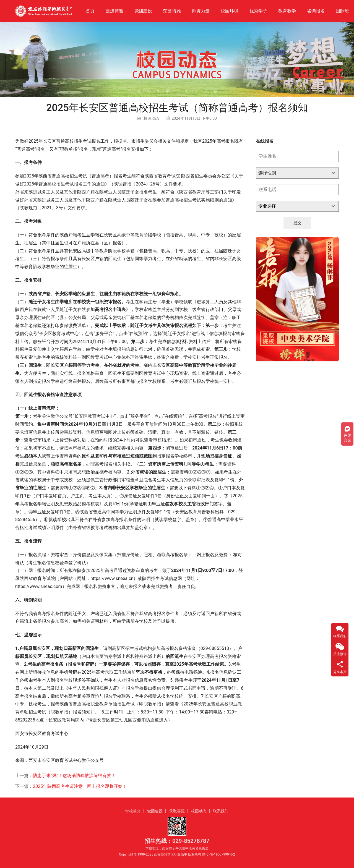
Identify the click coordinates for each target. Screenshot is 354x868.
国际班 (342, 11)
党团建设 (143, 11)
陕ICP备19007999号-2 (219, 854)
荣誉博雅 (172, 11)
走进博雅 (114, 11)
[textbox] (292, 173)
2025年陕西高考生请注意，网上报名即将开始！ (80, 786)
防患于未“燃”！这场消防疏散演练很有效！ (74, 776)
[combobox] (297, 173)
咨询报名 (316, 11)
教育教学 (287, 11)
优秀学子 (258, 11)
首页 (90, 11)
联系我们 (221, 811)
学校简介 (133, 811)
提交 (297, 223)
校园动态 (151, 118)
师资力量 (201, 11)
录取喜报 (177, 811)
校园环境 (230, 11)
